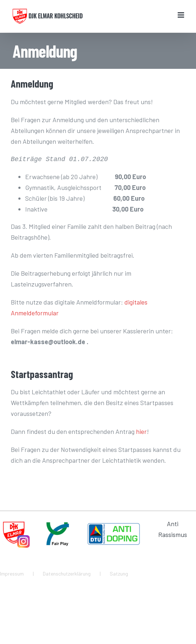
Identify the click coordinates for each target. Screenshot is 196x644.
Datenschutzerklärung (67, 574)
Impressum (12, 574)
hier (141, 431)
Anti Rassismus (173, 529)
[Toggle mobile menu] (181, 15)
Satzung (119, 574)
